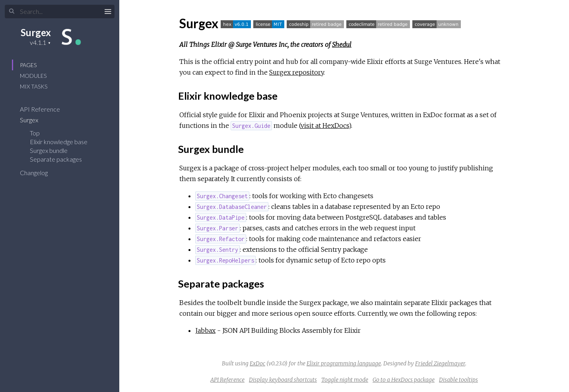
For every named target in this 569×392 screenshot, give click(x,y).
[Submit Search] (12, 12)
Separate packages (56, 159)
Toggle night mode (345, 380)
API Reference (45, 109)
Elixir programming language (344, 363)
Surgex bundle (49, 150)
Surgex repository (296, 72)
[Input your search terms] (60, 12)
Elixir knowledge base (59, 142)
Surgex (36, 32)
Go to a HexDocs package (404, 380)
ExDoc (257, 363)
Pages (28, 65)
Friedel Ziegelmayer (440, 363)
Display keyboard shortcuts (283, 380)
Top (35, 133)
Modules (33, 76)
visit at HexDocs (325, 126)
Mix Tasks (34, 86)
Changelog (39, 173)
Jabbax (205, 330)
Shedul (342, 44)
